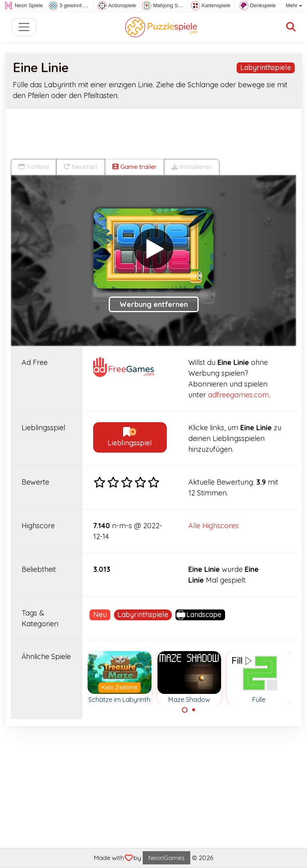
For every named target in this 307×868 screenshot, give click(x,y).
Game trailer (135, 166)
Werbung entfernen (154, 304)
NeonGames (166, 858)
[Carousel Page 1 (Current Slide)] (185, 710)
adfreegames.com (238, 395)
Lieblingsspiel (130, 437)
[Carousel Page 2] (194, 710)
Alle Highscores (213, 526)
